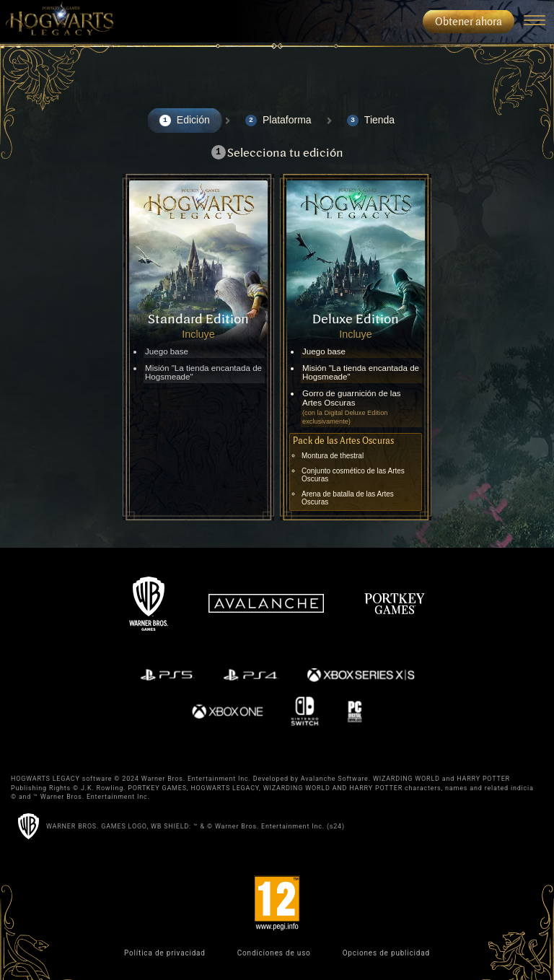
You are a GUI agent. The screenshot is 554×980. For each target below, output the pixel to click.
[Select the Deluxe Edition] (356, 347)
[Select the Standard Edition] (198, 347)
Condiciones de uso (274, 953)
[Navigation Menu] (534, 22)
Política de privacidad (165, 953)
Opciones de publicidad (386, 953)
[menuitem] (57, 22)
